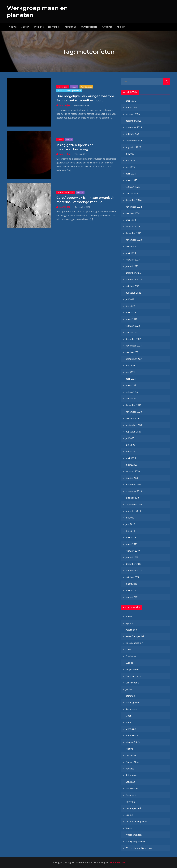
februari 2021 (133, 392)
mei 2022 (130, 306)
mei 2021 (130, 372)
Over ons (39, 27)
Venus (129, 828)
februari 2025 (133, 187)
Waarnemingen (89, 27)
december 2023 (133, 233)
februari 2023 (133, 260)
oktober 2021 (133, 352)
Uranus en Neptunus (137, 822)
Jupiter (129, 689)
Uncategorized (133, 808)
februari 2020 (133, 471)
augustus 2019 (133, 511)
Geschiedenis (132, 683)
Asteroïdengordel (66, 192)
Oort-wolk (131, 755)
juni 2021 (130, 366)
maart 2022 (131, 319)
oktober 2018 (133, 577)
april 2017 (131, 590)
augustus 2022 (133, 293)
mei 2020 (130, 452)
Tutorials (107, 27)
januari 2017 (132, 597)
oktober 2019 (133, 498)
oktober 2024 (133, 213)
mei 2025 (130, 167)
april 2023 (131, 253)
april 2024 (131, 220)
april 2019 (131, 538)
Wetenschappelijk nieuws (69, 91)
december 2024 (133, 200)
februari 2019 (133, 551)
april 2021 (131, 379)
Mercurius (71, 27)
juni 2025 (130, 160)
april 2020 (131, 458)
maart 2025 (131, 180)
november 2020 (134, 412)
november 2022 (134, 280)
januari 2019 (132, 557)
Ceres (129, 650)
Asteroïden (63, 87)
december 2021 (133, 339)
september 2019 (134, 504)
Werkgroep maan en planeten (33, 11)
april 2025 (131, 174)
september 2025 (134, 141)
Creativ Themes (117, 862)
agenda (129, 623)
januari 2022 (132, 332)
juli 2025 (130, 154)
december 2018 (133, 564)
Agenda (25, 27)
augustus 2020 (133, 432)
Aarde (129, 616)
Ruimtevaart (86, 87)
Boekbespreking (134, 643)
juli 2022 (130, 299)
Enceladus (131, 656)
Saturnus (130, 782)
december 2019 (133, 485)
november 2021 (134, 346)
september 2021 (134, 359)
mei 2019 (130, 531)
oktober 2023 (133, 246)
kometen (130, 696)
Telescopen (132, 788)
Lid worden (54, 27)
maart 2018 (131, 584)
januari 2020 (132, 478)
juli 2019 (130, 518)
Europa (129, 663)
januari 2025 (132, 194)
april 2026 (131, 101)
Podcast (130, 769)
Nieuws (13, 27)
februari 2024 (133, 227)
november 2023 (134, 240)
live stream (131, 709)
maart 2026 (131, 108)
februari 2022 (133, 326)
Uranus (129, 815)
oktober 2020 (133, 418)
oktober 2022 (133, 286)
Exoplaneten (132, 669)
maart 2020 (131, 465)
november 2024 (134, 207)
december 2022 (133, 273)
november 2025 (134, 127)
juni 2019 (130, 524)
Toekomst (131, 795)
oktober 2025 (133, 134)
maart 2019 (131, 544)
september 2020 (134, 425)
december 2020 (133, 405)
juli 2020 (130, 438)
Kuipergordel (132, 702)
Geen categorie (133, 676)
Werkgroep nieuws (135, 841)
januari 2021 (132, 399)
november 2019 (134, 491)
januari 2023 (132, 266)
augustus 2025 (133, 147)
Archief (121, 27)
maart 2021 (131, 385)
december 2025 (133, 121)
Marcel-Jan (65, 105)
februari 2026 (133, 114)
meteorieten (132, 736)
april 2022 (131, 313)
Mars (128, 722)
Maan (60, 140)
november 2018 (134, 571)
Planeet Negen (133, 762)
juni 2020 (130, 445)
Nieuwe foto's (133, 742)
